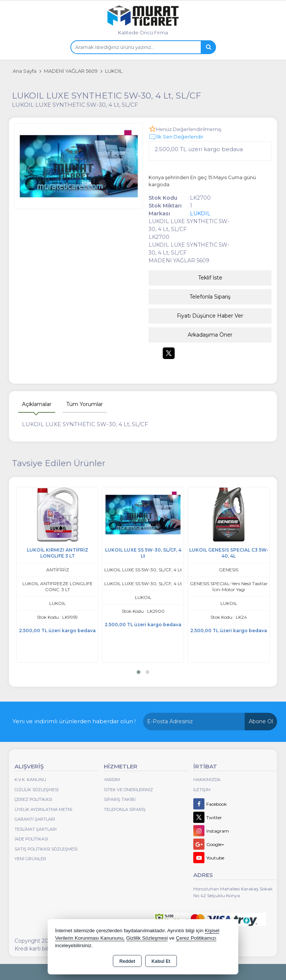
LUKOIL (200, 213)
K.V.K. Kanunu (30, 780)
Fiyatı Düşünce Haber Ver (210, 316)
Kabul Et (161, 961)
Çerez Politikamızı (196, 938)
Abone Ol (261, 721)
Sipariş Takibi (120, 799)
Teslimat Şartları (36, 829)
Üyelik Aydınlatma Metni (43, 809)
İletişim (202, 790)
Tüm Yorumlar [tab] (85, 404)
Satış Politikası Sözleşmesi (46, 849)
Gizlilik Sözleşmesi (36, 790)
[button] (139, 672)
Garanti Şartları (35, 819)
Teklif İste (210, 278)
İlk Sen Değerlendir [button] (176, 137)
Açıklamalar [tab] (37, 404)
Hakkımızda (207, 780)
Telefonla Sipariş (210, 297)
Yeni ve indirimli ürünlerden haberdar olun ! (74, 721)
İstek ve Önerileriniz (128, 790)
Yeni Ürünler (30, 859)
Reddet (127, 961)
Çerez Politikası (33, 799)
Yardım (112, 780)
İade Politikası (31, 839)
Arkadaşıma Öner (210, 335)
